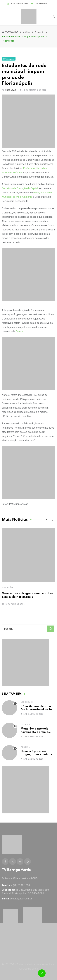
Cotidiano (26, 725)
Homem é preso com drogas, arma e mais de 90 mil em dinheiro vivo (36, 755)
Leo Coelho (27, 702)
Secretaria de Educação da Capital (20, 188)
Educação (7, 588)
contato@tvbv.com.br (21, 899)
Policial (25, 747)
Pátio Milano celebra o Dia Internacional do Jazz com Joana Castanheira (38, 710)
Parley (36, 193)
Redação (11, 90)
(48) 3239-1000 (21, 885)
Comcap (20, 331)
